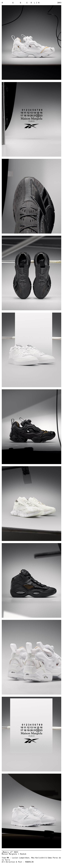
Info (59, 3)
